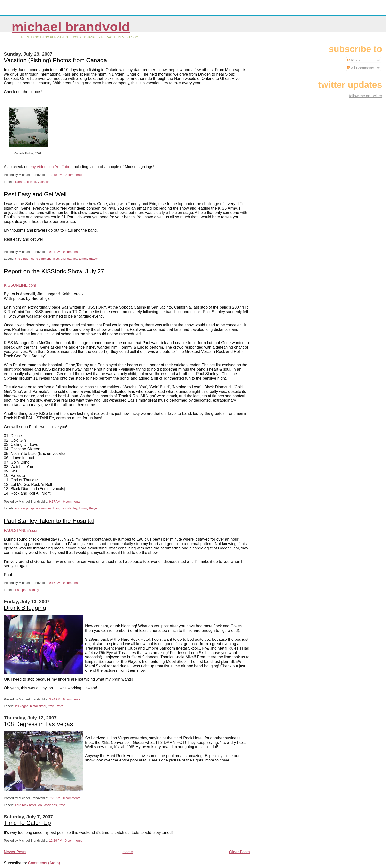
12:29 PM (56, 841)
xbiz (60, 706)
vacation (44, 182)
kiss (56, 259)
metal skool (38, 706)
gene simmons (41, 259)
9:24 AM (55, 252)
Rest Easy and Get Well (35, 194)
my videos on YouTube (51, 167)
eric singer (22, 259)
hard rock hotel (25, 805)
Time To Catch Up (27, 823)
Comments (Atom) (44, 863)
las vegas (22, 706)
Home (128, 852)
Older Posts (240, 852)
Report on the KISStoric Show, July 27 (54, 271)
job (40, 805)
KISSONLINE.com (20, 285)
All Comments (361, 68)
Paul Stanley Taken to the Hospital (49, 521)
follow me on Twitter (366, 96)
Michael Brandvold (71, 27)
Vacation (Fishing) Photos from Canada (55, 60)
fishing (32, 182)
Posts (354, 60)
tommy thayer (88, 259)
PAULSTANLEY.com (22, 530)
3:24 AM (55, 699)
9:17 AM (55, 501)
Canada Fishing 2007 (28, 153)
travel (52, 706)
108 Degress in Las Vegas (38, 724)
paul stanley (69, 259)
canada (20, 182)
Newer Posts (15, 852)
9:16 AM (55, 583)
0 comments (74, 175)
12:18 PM (56, 175)
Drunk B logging (25, 608)
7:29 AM (55, 798)
